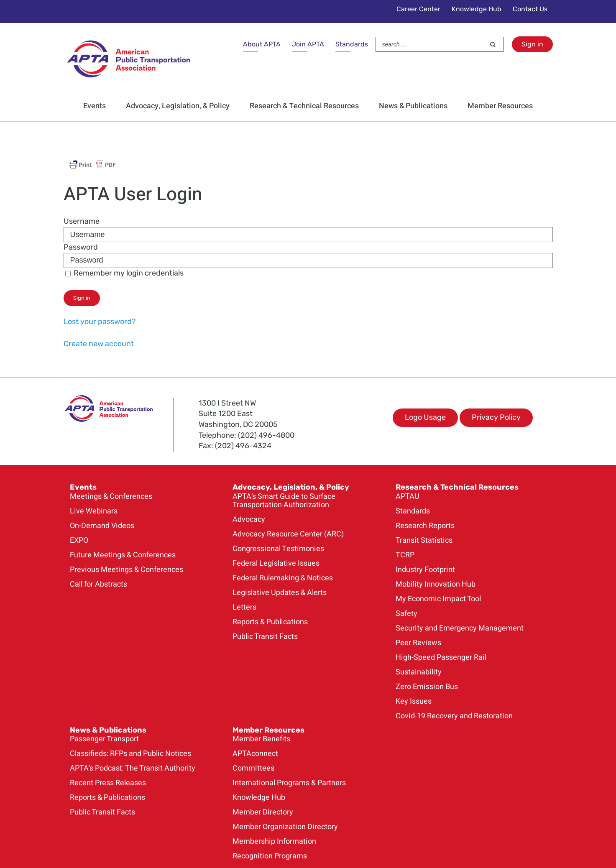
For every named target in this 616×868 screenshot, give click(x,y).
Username (82, 221)
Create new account (99, 344)
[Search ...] (431, 44)
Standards (352, 44)
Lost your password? (100, 322)
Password (81, 247)
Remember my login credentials (124, 273)
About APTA (262, 44)
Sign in (532, 44)
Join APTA (308, 44)
